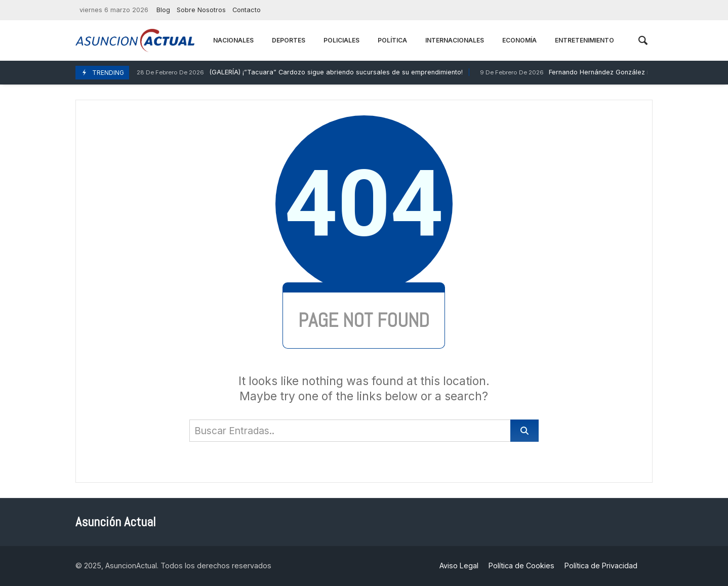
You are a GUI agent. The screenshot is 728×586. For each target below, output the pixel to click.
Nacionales (233, 40)
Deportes (289, 40)
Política (392, 40)
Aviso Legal (459, 566)
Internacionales (455, 40)
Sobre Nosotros (201, 10)
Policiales (341, 40)
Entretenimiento (584, 40)
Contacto (247, 10)
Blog (163, 10)
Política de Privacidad (601, 566)
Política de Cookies (521, 566)
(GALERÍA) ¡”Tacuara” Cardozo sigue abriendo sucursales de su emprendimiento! (298, 73)
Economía (519, 40)
